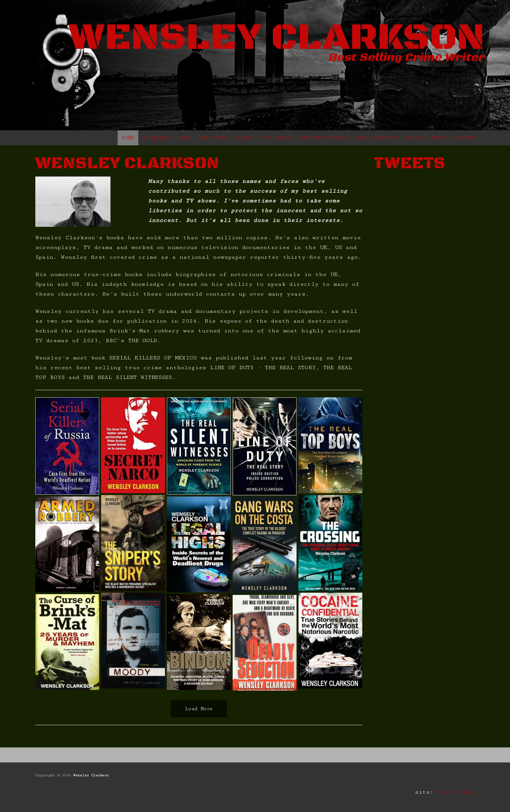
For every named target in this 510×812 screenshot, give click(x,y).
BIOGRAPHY (157, 138)
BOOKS (244, 138)
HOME (128, 138)
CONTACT (465, 138)
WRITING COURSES (323, 138)
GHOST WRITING (376, 138)
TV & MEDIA (276, 138)
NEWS (185, 138)
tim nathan (456, 792)
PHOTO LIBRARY (425, 138)
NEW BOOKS (213, 138)
